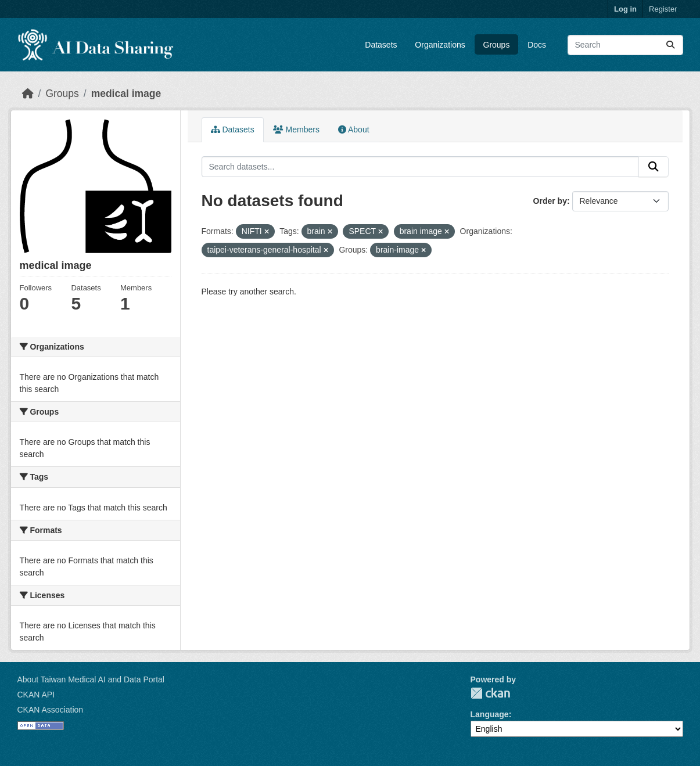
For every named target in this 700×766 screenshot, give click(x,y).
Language (490, 714)
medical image (126, 93)
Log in (625, 9)
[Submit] (670, 45)
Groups (497, 45)
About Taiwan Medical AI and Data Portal (91, 679)
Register (663, 9)
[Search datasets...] (625, 45)
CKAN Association (51, 710)
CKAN (490, 693)
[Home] (28, 93)
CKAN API (36, 695)
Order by (550, 201)
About (354, 130)
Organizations (440, 45)
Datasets (381, 45)
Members (296, 130)
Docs (537, 45)
